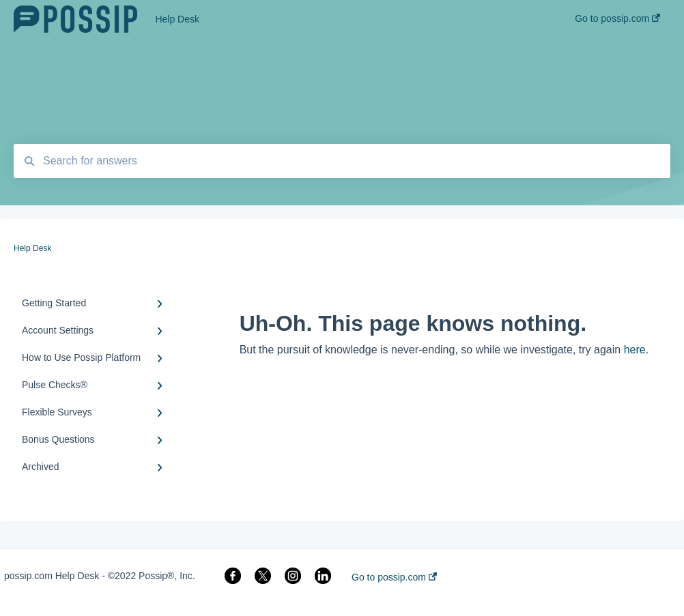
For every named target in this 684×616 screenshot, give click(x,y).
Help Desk (177, 19)
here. (636, 350)
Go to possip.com (394, 577)
